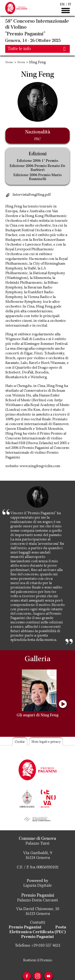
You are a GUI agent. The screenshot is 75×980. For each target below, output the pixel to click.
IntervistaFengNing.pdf (31, 195)
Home (9, 63)
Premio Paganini (25, 928)
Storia (21, 63)
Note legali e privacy (46, 742)
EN (62, 5)
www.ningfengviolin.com (40, 466)
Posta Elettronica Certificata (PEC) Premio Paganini (38, 932)
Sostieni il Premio (38, 961)
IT (70, 5)
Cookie (20, 742)
